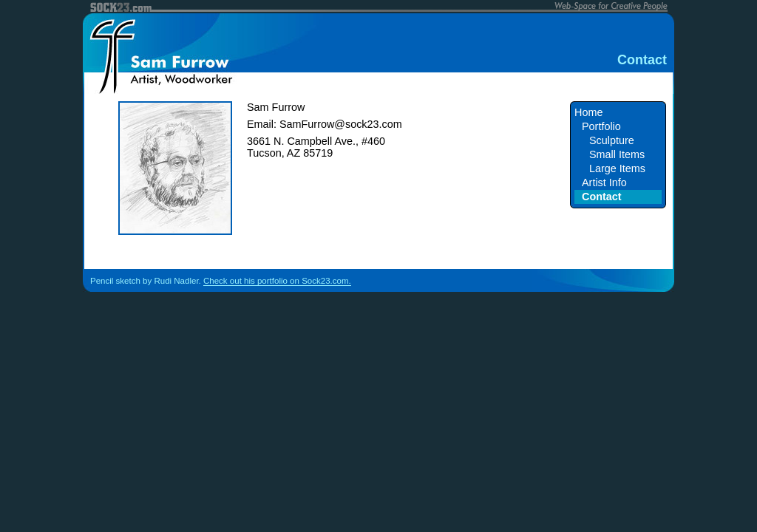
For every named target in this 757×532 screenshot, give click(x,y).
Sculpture (612, 140)
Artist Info (604, 183)
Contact (602, 197)
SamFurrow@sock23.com (341, 124)
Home (588, 112)
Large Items (617, 168)
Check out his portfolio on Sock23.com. (277, 281)
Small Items (617, 154)
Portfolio (601, 126)
